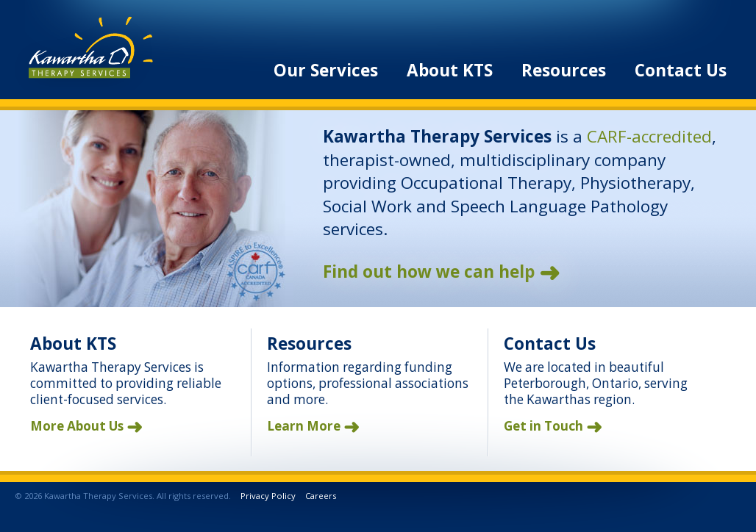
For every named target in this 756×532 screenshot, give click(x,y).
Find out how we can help (429, 272)
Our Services (326, 70)
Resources (564, 70)
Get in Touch (543, 426)
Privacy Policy (268, 496)
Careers (321, 496)
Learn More (304, 426)
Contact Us (681, 70)
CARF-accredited (649, 136)
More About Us (77, 426)
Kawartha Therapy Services (84, 53)
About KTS (450, 70)
